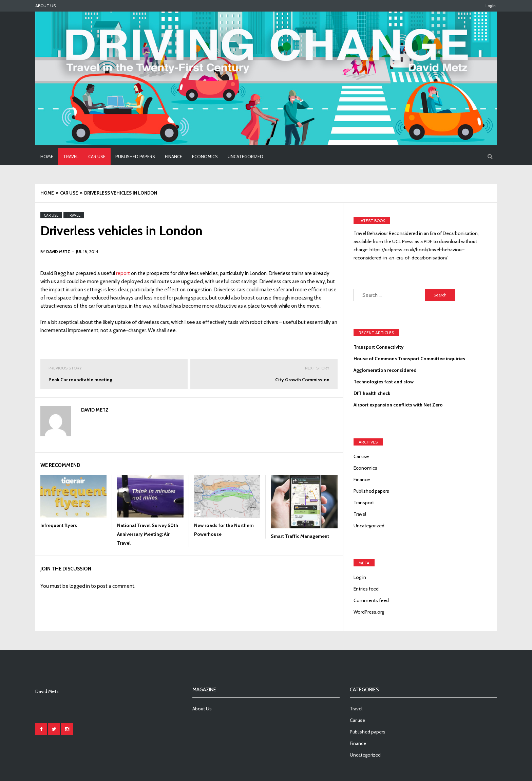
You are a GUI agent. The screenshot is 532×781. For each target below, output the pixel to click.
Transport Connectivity (379, 347)
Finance (174, 157)
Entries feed (366, 589)
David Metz (95, 410)
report (123, 273)
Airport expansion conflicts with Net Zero (398, 405)
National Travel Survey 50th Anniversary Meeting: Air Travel (148, 534)
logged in (80, 586)
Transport (364, 503)
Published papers (135, 157)
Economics (205, 157)
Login (491, 6)
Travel (71, 157)
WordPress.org (369, 612)
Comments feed (371, 600)
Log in (360, 577)
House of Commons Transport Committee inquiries (409, 359)
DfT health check (372, 393)
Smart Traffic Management (300, 536)
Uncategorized (245, 157)
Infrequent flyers (59, 525)
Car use (97, 157)
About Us (45, 6)
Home (47, 157)
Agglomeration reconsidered (385, 370)
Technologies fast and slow (384, 382)
